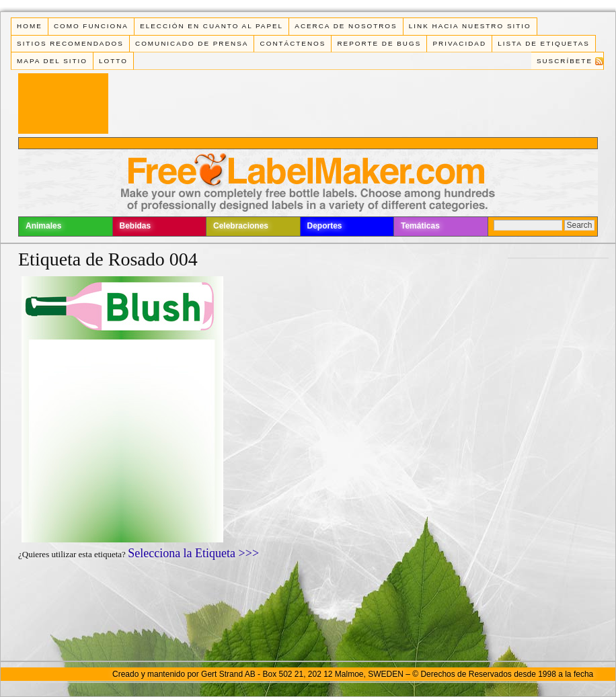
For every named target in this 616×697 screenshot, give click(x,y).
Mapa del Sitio (52, 61)
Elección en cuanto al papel (211, 26)
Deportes (325, 226)
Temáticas (420, 226)
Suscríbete (565, 61)
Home (30, 26)
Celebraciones (241, 226)
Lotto (113, 61)
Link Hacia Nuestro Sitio (470, 26)
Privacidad (459, 43)
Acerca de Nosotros (346, 26)
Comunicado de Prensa (192, 43)
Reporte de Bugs (379, 43)
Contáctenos (293, 43)
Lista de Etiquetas (544, 43)
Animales (43, 226)
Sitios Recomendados (70, 43)
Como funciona (91, 26)
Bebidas (136, 226)
